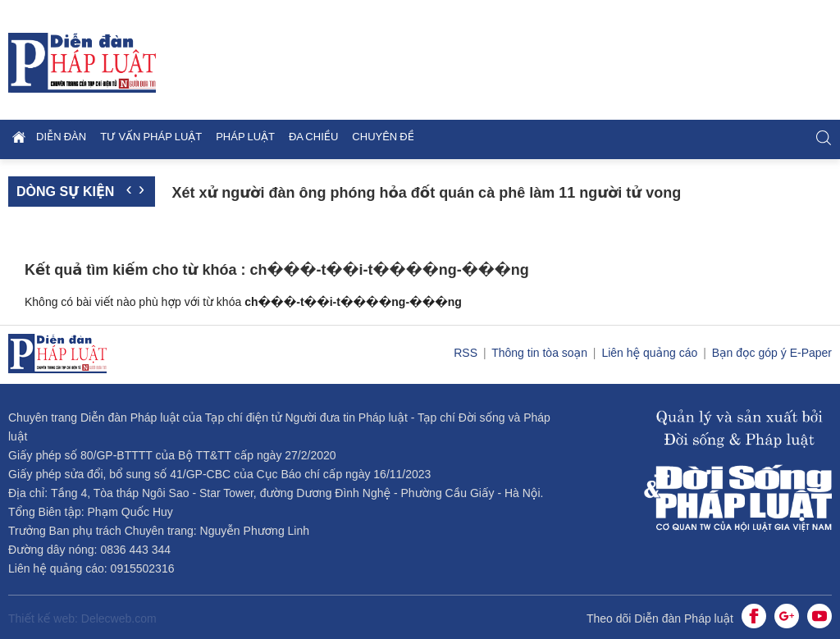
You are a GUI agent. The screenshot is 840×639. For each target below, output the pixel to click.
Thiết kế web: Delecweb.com (82, 618)
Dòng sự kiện (65, 192)
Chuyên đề (383, 137)
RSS (467, 353)
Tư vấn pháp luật (151, 137)
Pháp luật (245, 137)
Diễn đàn (61, 137)
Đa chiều (313, 137)
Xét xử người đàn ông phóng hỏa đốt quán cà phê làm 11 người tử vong (426, 193)
